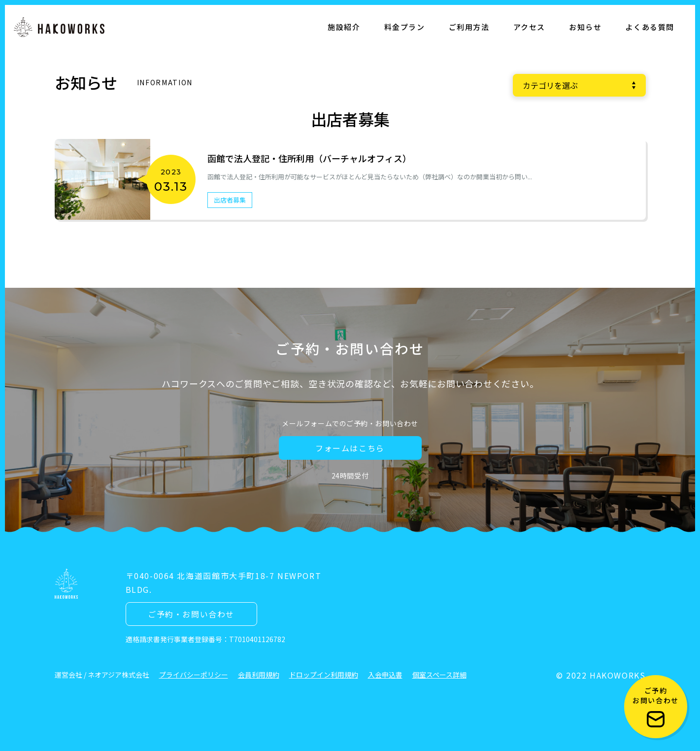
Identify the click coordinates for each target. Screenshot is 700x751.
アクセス (529, 27)
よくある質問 (650, 27)
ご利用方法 (469, 27)
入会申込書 (385, 675)
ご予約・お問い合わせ (191, 614)
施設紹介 (344, 27)
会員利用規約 (259, 675)
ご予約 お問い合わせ (656, 706)
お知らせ (585, 27)
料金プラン (405, 27)
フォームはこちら (350, 448)
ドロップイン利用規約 (324, 675)
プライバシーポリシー (194, 675)
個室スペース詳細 (439, 675)
